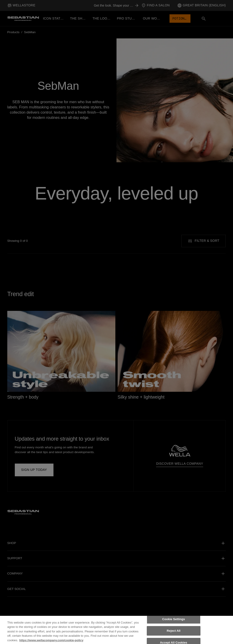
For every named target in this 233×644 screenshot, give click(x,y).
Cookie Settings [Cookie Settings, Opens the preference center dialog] (174, 621)
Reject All (174, 633)
